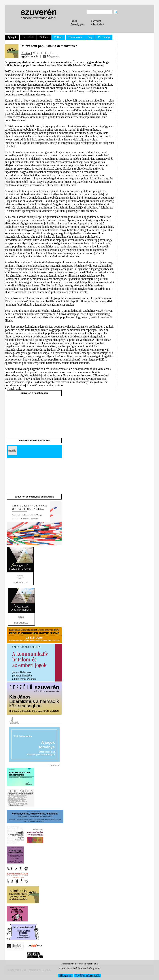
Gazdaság (104, 37)
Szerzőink (28, 37)
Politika (58, 37)
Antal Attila (14, 389)
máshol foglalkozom (80, 130)
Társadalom (75, 37)
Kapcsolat (96, 21)
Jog (90, 37)
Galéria (44, 37)
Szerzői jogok (77, 24)
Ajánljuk (12, 37)
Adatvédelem (97, 24)
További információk (87, 976)
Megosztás (53, 56)
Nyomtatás (32, 56)
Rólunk (74, 21)
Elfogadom (66, 976)
